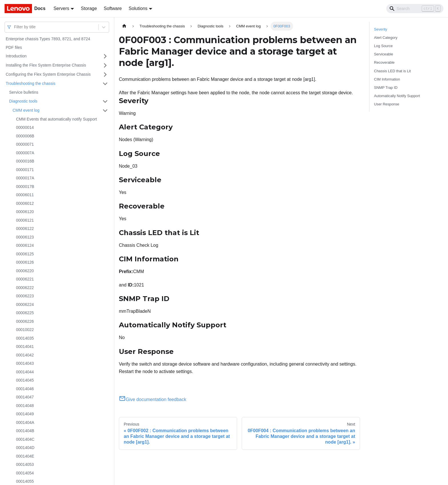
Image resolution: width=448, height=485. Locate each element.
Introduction (16, 56)
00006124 (25, 245)
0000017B (25, 187)
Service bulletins (24, 92)
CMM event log (26, 110)
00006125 (25, 254)
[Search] (415, 9)
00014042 (25, 355)
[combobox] (15, 27)
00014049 (25, 414)
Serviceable (384, 54)
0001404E (25, 456)
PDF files (14, 47)
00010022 (25, 330)
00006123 (25, 237)
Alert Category (386, 38)
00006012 (25, 203)
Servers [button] (61, 8)
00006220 (25, 271)
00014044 (25, 372)
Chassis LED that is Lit (392, 71)
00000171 (25, 170)
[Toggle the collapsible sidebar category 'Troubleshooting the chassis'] (105, 84)
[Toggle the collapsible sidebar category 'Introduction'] (105, 56)
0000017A (25, 178)
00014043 (25, 363)
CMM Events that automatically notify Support (56, 119)
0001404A (25, 422)
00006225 (25, 313)
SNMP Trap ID (386, 88)
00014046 (25, 389)
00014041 (25, 346)
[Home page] (124, 26)
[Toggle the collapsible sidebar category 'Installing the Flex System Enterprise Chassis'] (105, 65)
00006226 (25, 321)
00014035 (25, 338)
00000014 (25, 127)
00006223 (25, 296)
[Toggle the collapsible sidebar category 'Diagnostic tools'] (105, 101)
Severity (381, 29)
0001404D (25, 448)
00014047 (25, 397)
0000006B (25, 136)
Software (113, 8)
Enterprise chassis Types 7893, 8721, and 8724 (48, 39)
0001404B (25, 431)
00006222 (25, 288)
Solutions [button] (138, 8)
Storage (89, 8)
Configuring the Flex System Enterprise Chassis (48, 74)
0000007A (25, 153)
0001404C (25, 439)
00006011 (25, 195)
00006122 (25, 229)
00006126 (25, 262)
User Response (387, 104)
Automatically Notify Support (397, 96)
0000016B (25, 161)
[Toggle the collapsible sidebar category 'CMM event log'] (105, 111)
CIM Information (387, 79)
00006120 (25, 212)
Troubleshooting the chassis (31, 83)
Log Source (383, 46)
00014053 (25, 464)
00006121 (25, 220)
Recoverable (384, 62)
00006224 (25, 304)
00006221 (25, 279)
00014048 (25, 406)
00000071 (25, 144)
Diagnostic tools (23, 101)
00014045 (25, 380)
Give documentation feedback (153, 399)
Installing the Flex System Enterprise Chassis (46, 65)
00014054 (25, 473)
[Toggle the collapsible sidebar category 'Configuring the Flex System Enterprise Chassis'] (105, 75)
